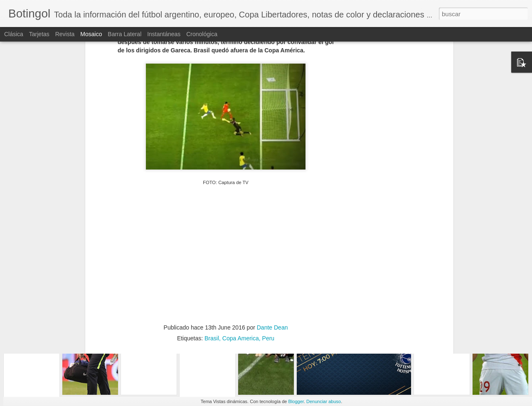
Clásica (14, 34)
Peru (268, 258)
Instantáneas (164, 34)
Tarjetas (39, 34)
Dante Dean (272, 247)
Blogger (296, 401)
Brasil (212, 258)
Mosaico (91, 34)
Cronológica (202, 34)
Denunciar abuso (324, 401)
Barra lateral (124, 34)
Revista (65, 34)
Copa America (241, 258)
